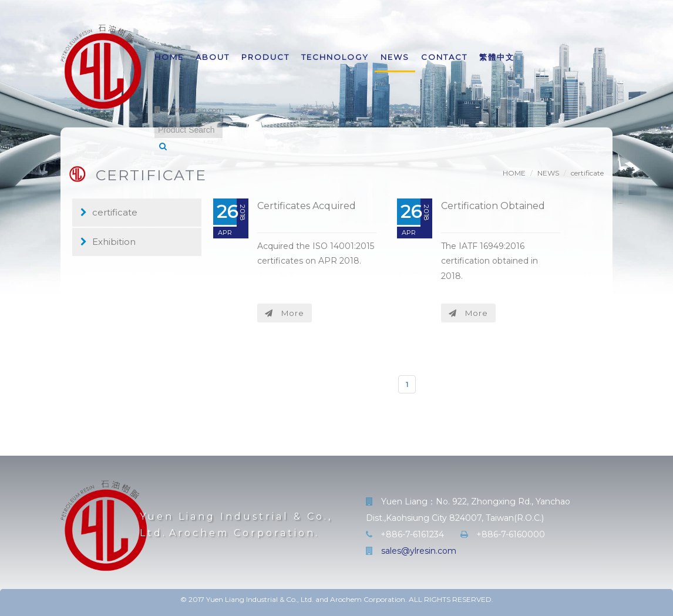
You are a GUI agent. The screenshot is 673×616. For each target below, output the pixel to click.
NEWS (395, 57)
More (285, 313)
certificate (587, 173)
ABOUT (213, 57)
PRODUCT (265, 57)
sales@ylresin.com (192, 110)
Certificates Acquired (307, 206)
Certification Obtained (493, 206)
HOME (169, 57)
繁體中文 (497, 57)
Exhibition (108, 242)
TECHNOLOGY (335, 57)
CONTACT (444, 57)
